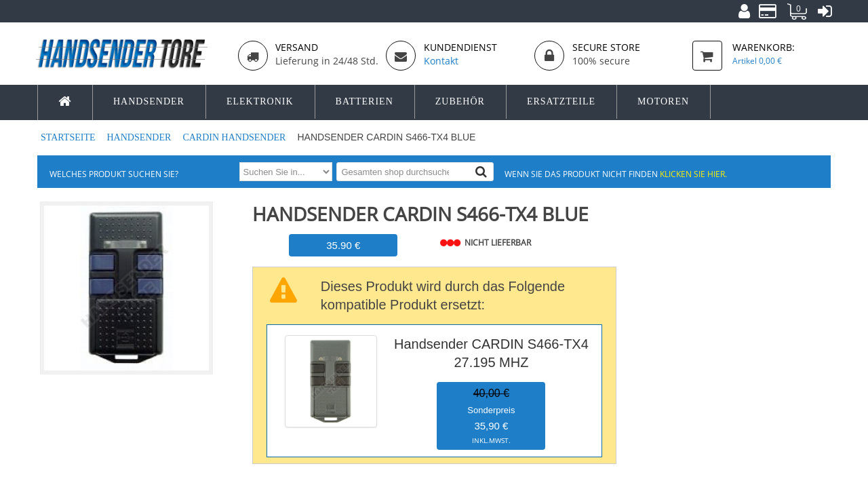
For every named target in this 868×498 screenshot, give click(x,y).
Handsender (140, 137)
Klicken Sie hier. (693, 174)
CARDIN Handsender (235, 137)
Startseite (69, 137)
